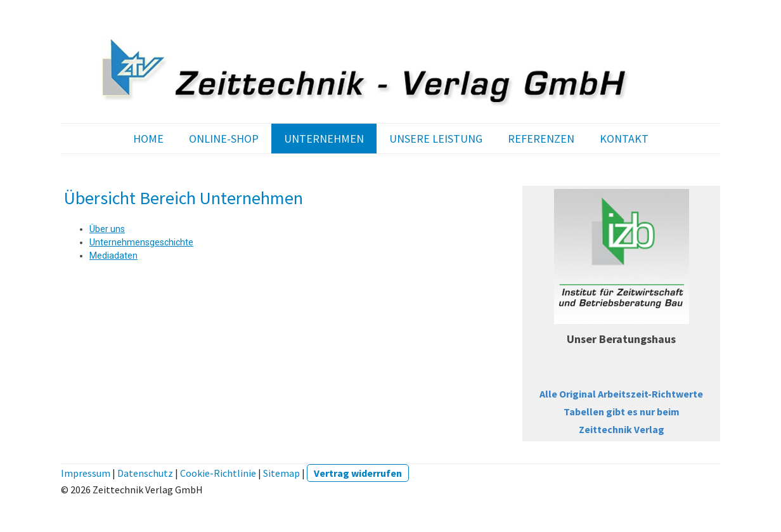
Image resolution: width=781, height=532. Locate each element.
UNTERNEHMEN (324, 139)
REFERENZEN (541, 139)
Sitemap (281, 473)
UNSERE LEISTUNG (436, 139)
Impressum (86, 473)
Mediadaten (113, 256)
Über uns (107, 229)
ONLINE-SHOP (224, 139)
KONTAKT (624, 139)
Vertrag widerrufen (358, 473)
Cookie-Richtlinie (218, 473)
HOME (148, 139)
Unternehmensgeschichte (141, 242)
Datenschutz (145, 473)
